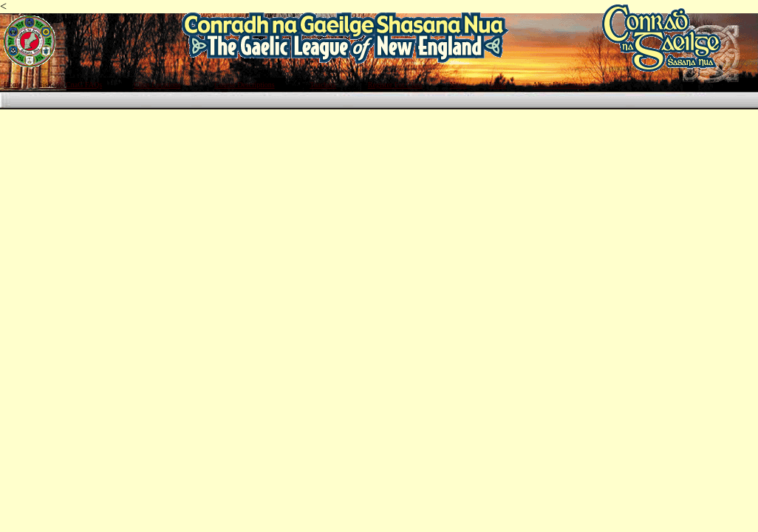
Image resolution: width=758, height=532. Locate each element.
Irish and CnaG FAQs (70, 85)
